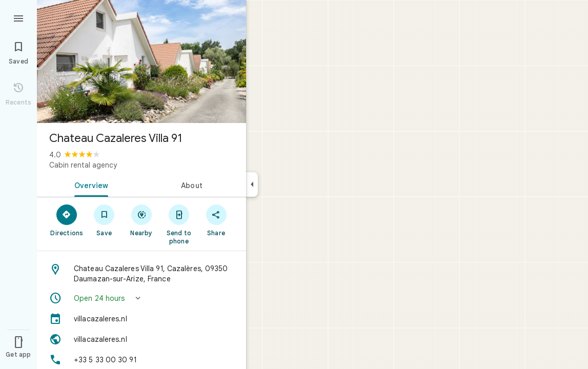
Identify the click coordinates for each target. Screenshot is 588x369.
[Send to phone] (179, 224)
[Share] (216, 220)
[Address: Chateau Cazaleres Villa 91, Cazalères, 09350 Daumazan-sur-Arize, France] (141, 274)
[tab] (89, 184)
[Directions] (67, 220)
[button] (141, 298)
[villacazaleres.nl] (141, 319)
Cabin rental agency (83, 165)
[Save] (104, 220)
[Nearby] (142, 220)
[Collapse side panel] (252, 184)
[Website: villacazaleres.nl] (141, 339)
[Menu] (18, 17)
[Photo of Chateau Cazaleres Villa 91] (141, 61)
